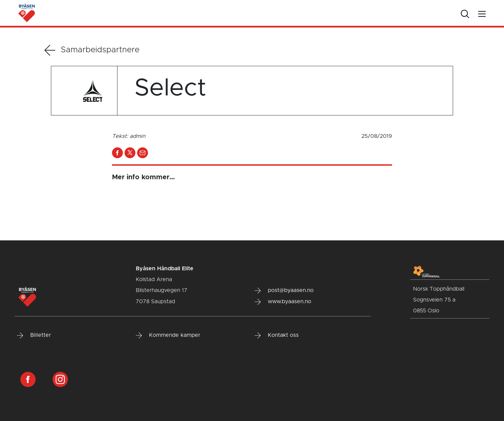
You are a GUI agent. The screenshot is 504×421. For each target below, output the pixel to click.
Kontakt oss (277, 335)
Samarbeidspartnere (92, 50)
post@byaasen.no (284, 291)
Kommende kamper (168, 335)
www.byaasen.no (283, 302)
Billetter (34, 335)
